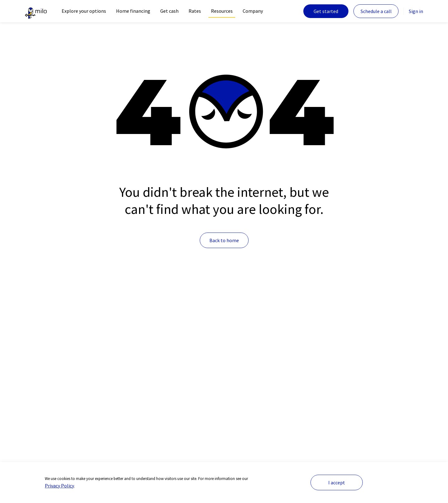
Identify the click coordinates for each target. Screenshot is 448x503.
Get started (326, 11)
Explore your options (84, 11)
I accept (337, 482)
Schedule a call (376, 11)
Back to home (224, 240)
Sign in (416, 11)
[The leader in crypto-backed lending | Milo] (36, 11)
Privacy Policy (59, 486)
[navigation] (84, 11)
